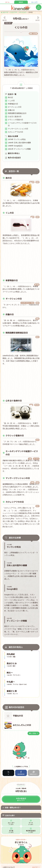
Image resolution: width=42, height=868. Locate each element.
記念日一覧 (12, 94)
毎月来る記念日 (31, 831)
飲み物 (37, 405)
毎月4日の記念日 (14, 158)
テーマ (31, 824)
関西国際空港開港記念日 (17, 113)
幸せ (37, 506)
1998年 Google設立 (15, 146)
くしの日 (11, 101)
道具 (37, 182)
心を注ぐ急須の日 (15, 116)
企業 (30, 459)
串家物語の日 (13, 104)
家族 (37, 319)
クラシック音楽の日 (16, 120)
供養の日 (11, 110)
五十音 (11, 831)
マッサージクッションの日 (18, 129)
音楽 (37, 440)
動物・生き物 (33, 34)
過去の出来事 (13, 136)
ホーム (7, 2)
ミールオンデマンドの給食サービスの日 (22, 124)
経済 (37, 303)
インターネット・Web (27, 303)
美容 (32, 217)
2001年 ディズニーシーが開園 (19, 149)
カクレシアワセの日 (16, 132)
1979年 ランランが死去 (17, 139)
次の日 (38, 20)
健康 (32, 482)
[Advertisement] (21, 261)
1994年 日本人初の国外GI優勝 (19, 143)
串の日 (10, 97)
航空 (37, 337)
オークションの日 (15, 107)
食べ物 (32, 182)
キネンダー (21, 7)
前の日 (5, 20)
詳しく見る (34, 733)
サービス (36, 459)
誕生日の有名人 (14, 153)
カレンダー (35, 2)
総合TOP (35, 867)
